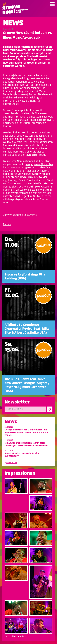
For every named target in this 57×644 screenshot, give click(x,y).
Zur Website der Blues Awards (20, 215)
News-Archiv (11, 463)
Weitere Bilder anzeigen (15, 636)
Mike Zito (37, 177)
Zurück (7, 224)
